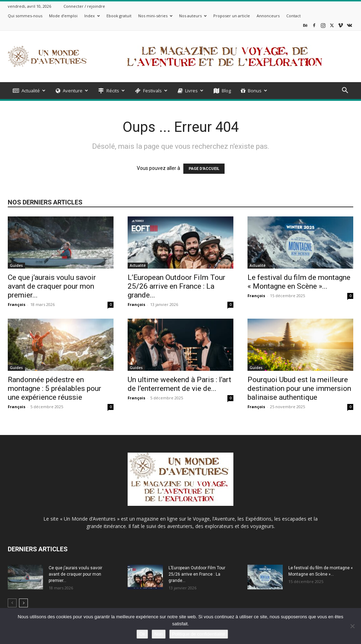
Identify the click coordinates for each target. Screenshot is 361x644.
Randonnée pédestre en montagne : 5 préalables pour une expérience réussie (54, 388)
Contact (293, 16)
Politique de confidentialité (199, 634)
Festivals (151, 91)
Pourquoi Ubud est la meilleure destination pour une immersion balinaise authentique (299, 388)
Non (159, 634)
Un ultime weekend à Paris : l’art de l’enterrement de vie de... (179, 384)
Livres (191, 91)
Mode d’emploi (63, 16)
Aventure (72, 91)
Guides (16, 265)
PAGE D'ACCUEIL (204, 169)
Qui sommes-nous (25, 16)
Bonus (254, 91)
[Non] (352, 626)
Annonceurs (268, 16)
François (17, 304)
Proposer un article (232, 16)
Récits (112, 91)
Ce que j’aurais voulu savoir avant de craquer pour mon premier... (52, 286)
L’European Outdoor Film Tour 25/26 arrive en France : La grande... (176, 286)
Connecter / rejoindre (84, 6)
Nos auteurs (193, 16)
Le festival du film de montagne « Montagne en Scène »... (299, 282)
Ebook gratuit (119, 16)
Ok (142, 634)
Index (92, 16)
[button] (345, 91)
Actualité (29, 91)
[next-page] (23, 603)
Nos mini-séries (155, 16)
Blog (222, 91)
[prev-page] (12, 603)
